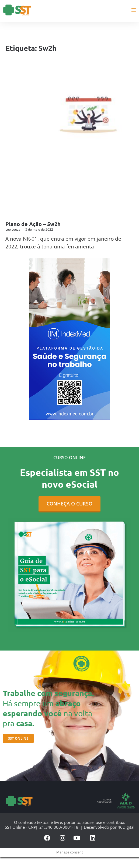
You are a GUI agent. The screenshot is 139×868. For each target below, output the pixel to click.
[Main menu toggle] (134, 10)
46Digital (126, 827)
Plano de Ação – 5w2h (33, 224)
